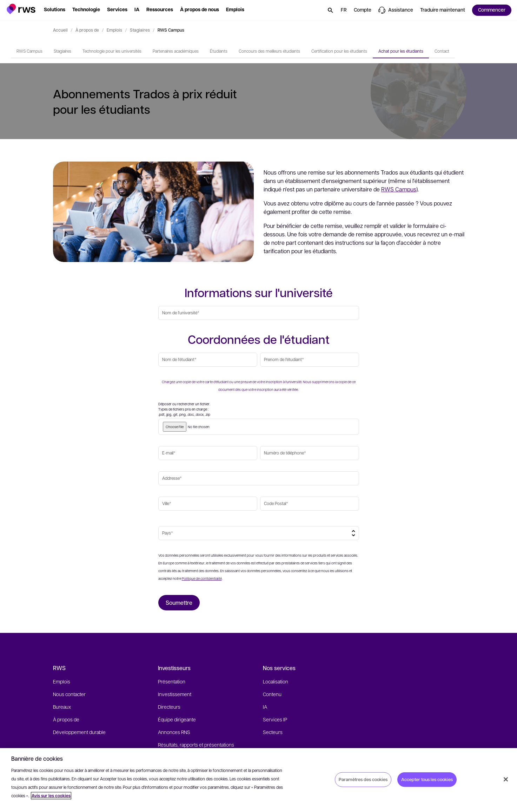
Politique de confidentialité (202, 578)
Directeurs (169, 707)
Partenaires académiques (176, 51)
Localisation (276, 681)
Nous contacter (69, 694)
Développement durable (79, 732)
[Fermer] (506, 779)
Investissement (175, 694)
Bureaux (62, 707)
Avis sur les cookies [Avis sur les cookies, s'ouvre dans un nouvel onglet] (51, 796)
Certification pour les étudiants (339, 51)
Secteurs (273, 732)
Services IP (275, 719)
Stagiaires (140, 30)
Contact (442, 51)
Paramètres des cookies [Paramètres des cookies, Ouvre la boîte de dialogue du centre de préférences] (363, 779)
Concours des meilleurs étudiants (269, 51)
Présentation (172, 681)
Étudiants (219, 51)
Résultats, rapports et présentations (196, 745)
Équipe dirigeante (177, 719)
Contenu (272, 694)
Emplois (114, 30)
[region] (258, 780)
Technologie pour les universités (112, 51)
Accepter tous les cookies (427, 779)
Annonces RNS (174, 732)
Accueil (60, 30)
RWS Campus (29, 51)
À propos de (87, 30)
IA (265, 707)
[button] (21, 9)
